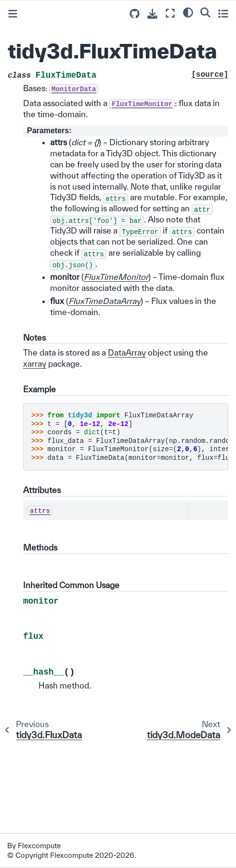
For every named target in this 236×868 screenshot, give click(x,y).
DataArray (127, 352)
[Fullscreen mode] (170, 13)
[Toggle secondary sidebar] (223, 13)
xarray (35, 364)
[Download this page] (152, 14)
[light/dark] (188, 12)
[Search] (205, 12)
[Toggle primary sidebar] (13, 14)
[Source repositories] (135, 14)
